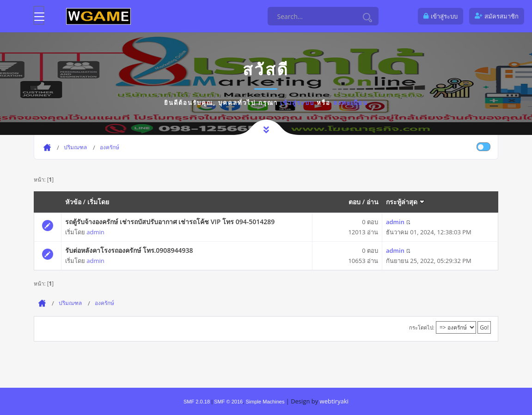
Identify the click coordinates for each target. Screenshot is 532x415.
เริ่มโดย (98, 202)
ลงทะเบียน (351, 103)
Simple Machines (265, 402)
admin (95, 232)
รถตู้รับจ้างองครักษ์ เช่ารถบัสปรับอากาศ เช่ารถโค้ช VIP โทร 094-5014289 (170, 222)
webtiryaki (334, 401)
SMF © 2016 (228, 402)
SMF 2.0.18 (197, 402)
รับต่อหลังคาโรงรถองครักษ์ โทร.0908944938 (129, 250)
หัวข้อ (73, 202)
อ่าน (373, 202)
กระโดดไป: (422, 327)
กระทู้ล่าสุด (405, 202)
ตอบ (355, 202)
